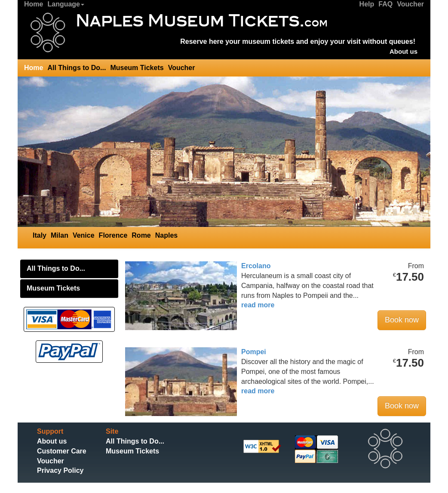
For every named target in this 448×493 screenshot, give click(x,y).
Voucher (410, 4)
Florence (113, 235)
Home (34, 4)
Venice (84, 235)
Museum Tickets (137, 68)
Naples (166, 235)
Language (66, 4)
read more (258, 305)
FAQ (385, 4)
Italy (40, 235)
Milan (60, 235)
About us (404, 51)
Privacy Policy (60, 470)
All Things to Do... (77, 68)
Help (367, 4)
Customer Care (62, 451)
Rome (141, 235)
